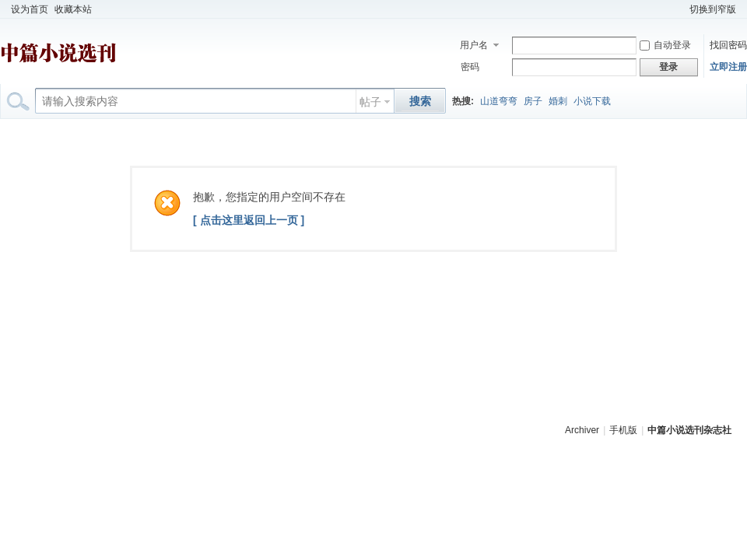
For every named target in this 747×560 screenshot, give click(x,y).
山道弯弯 (499, 101)
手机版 (623, 430)
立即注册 (728, 67)
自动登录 (665, 45)
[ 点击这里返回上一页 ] (249, 220)
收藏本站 (73, 9)
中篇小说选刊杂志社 (689, 430)
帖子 (370, 102)
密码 (470, 67)
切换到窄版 (713, 9)
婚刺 (558, 101)
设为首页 (30, 9)
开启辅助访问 (679, 9)
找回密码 (728, 45)
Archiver (582, 430)
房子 (533, 101)
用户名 (474, 45)
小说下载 (592, 101)
